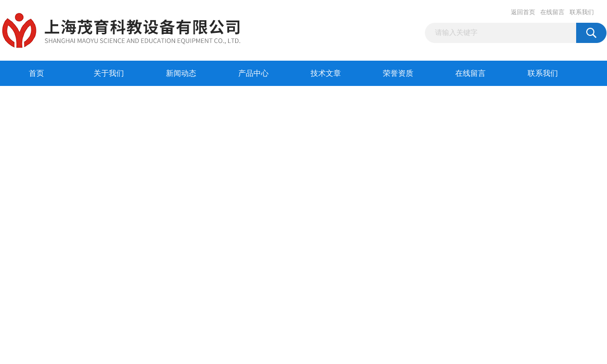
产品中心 (253, 73)
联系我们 (582, 12)
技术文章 (326, 73)
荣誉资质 (398, 73)
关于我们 (109, 73)
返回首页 (523, 12)
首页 (36, 73)
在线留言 (552, 12)
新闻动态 (181, 73)
